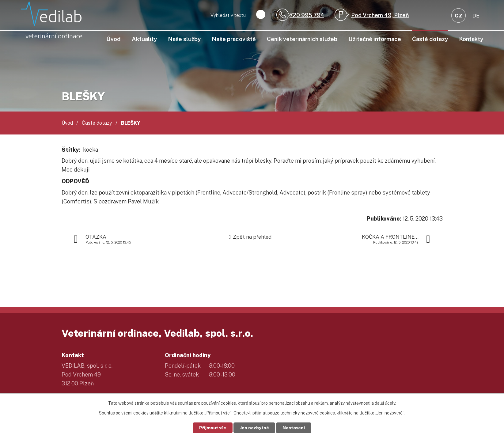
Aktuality (144, 39)
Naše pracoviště (234, 39)
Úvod (114, 39)
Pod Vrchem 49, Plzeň (380, 15)
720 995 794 (307, 15)
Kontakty (471, 39)
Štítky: (71, 150)
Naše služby (184, 39)
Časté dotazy (430, 39)
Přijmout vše (212, 428)
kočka (91, 150)
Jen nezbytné (254, 428)
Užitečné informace (375, 39)
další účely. (385, 403)
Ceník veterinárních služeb (302, 39)
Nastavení (294, 428)
